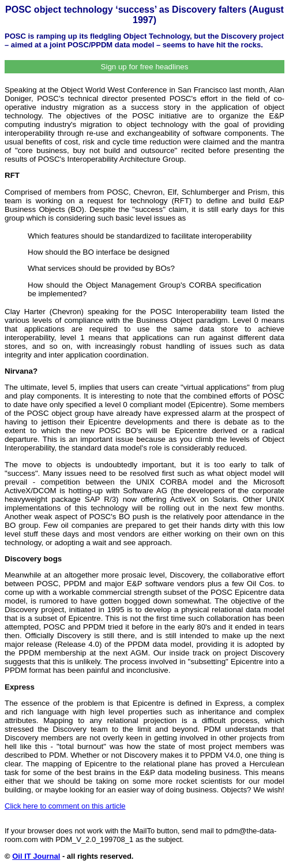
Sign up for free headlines (145, 67)
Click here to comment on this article (65, 806)
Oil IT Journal (36, 856)
